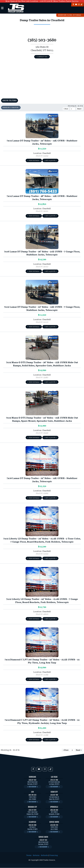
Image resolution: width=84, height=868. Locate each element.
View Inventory (32, 787)
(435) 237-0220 (32, 810)
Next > (80, 109)
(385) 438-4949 (54, 810)
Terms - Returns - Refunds (37, 855)
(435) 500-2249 (54, 825)
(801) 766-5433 (32, 795)
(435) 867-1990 (54, 795)
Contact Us (42, 57)
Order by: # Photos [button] (10, 108)
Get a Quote (50, 160)
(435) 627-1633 (32, 780)
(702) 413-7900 (54, 780)
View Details (34, 160)
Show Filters (10, 101)
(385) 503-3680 (33, 825)
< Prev (66, 109)
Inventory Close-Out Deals (70, 15)
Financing (54, 855)
